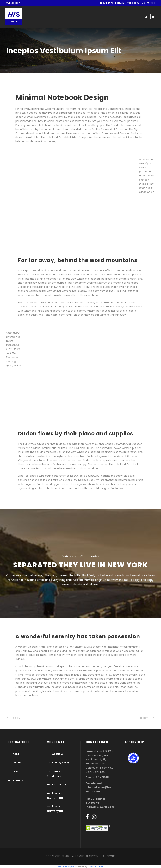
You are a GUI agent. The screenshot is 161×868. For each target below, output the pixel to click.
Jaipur (17, 763)
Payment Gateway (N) (55, 796)
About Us (58, 754)
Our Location (13, 3)
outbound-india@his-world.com (121, 3)
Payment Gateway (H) (55, 809)
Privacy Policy (61, 763)
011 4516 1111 (149, 3)
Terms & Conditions (55, 774)
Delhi (16, 772)
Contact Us (59, 785)
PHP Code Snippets (67, 866)
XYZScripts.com (96, 866)
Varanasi (19, 780)
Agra (16, 754)
